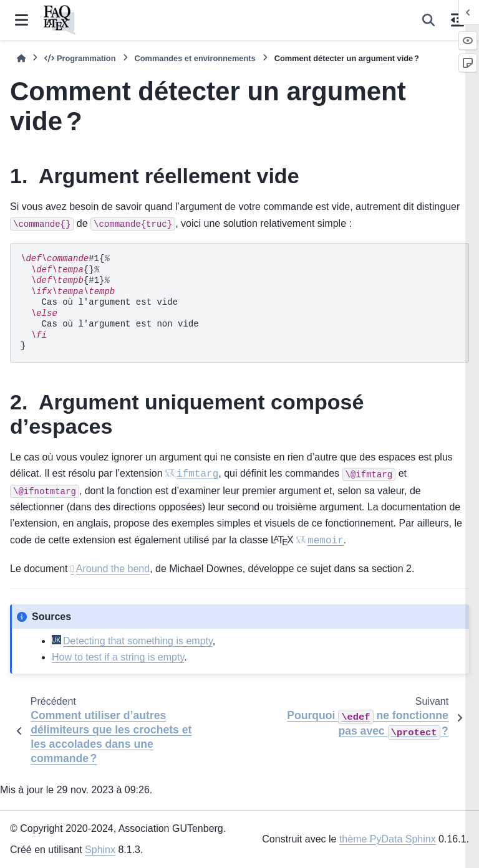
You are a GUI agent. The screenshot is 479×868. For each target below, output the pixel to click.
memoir (326, 541)
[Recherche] (428, 20)
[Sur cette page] (457, 20)
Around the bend (113, 569)
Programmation (80, 58)
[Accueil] (21, 58)
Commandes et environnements (195, 58)
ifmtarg (197, 474)
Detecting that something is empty (138, 641)
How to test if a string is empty (118, 657)
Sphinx (100, 850)
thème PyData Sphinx (388, 839)
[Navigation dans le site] (22, 20)
